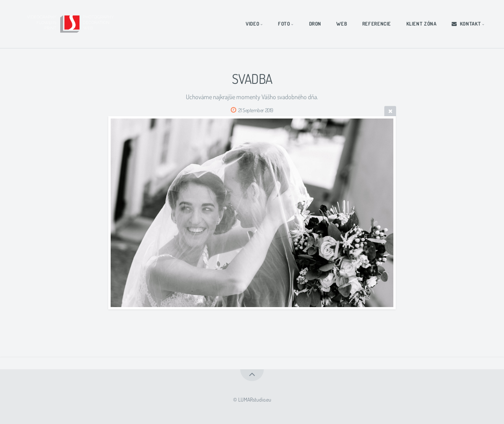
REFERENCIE (377, 24)
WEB (342, 24)
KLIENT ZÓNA (422, 24)
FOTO (284, 24)
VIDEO (252, 24)
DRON (315, 24)
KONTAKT (466, 24)
